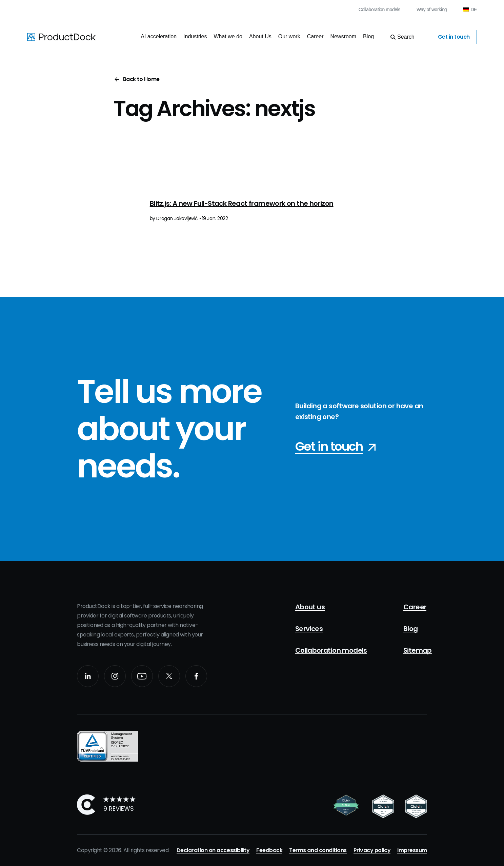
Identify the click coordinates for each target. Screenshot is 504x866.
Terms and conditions (318, 850)
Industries (195, 36)
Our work (289, 36)
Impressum (412, 850)
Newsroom (343, 36)
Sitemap (418, 650)
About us (310, 607)
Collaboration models (379, 9)
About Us (260, 36)
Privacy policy (372, 850)
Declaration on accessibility (213, 850)
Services (309, 629)
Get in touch (454, 37)
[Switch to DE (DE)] (470, 9)
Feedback (269, 850)
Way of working (432, 9)
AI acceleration (159, 36)
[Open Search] (398, 37)
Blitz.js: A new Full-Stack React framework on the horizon (242, 203)
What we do (228, 36)
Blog (368, 36)
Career (315, 36)
